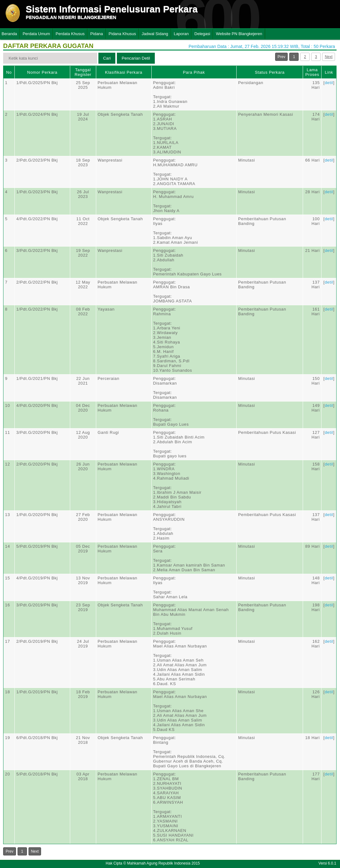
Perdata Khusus (70, 34)
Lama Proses (312, 72)
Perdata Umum (36, 34)
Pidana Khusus (122, 34)
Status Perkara (270, 72)
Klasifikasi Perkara (124, 72)
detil (329, 83)
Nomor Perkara (42, 72)
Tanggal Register (83, 72)
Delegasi (202, 34)
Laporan (181, 34)
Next (329, 57)
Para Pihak (194, 72)
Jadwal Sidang (155, 34)
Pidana (97, 34)
